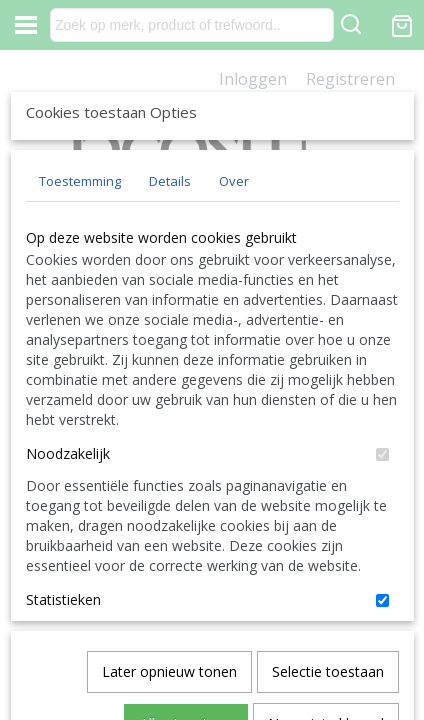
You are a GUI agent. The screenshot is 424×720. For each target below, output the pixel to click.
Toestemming (80, 329)
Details (170, 329)
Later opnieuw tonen (169, 593)
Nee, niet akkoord (326, 645)
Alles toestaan (186, 645)
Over (234, 329)
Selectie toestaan (328, 593)
